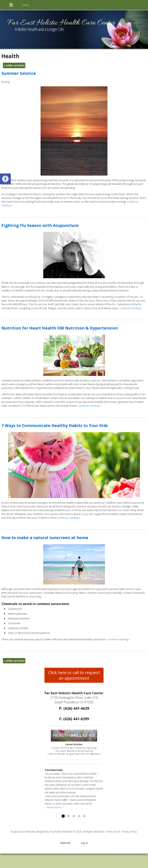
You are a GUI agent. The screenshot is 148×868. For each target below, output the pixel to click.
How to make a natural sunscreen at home (45, 538)
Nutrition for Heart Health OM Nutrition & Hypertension (60, 328)
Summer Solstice (19, 73)
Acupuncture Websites (23, 832)
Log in (84, 843)
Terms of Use (113, 832)
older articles (14, 65)
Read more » (55, 807)
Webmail (65, 843)
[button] (5, 179)
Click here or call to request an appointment (74, 675)
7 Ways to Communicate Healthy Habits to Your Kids (55, 425)
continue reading (131, 308)
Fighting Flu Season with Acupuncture (40, 225)
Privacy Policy (129, 832)
